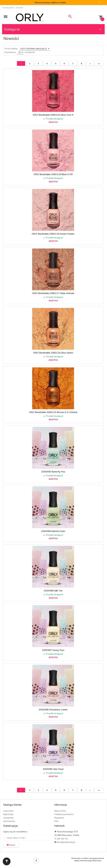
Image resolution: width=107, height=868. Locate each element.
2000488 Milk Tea (53, 591)
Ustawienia (8, 818)
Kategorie (53, 29)
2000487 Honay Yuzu (53, 650)
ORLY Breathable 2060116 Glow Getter (53, 353)
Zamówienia (9, 821)
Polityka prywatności (64, 814)
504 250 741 (61, 839)
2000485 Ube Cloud (53, 769)
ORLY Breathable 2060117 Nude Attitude (53, 293)
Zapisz (11, 845)
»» (99, 64)
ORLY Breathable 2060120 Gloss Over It (53, 115)
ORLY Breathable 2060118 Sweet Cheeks (53, 234)
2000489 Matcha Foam (53, 531)
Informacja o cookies (80, 858)
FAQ (56, 821)
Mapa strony (60, 811)
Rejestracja (8, 814)
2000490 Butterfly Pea (53, 472)
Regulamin (59, 818)
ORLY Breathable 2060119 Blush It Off (53, 174)
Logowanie (8, 811)
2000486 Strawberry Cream (53, 709)
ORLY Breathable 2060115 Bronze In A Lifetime (53, 412)
